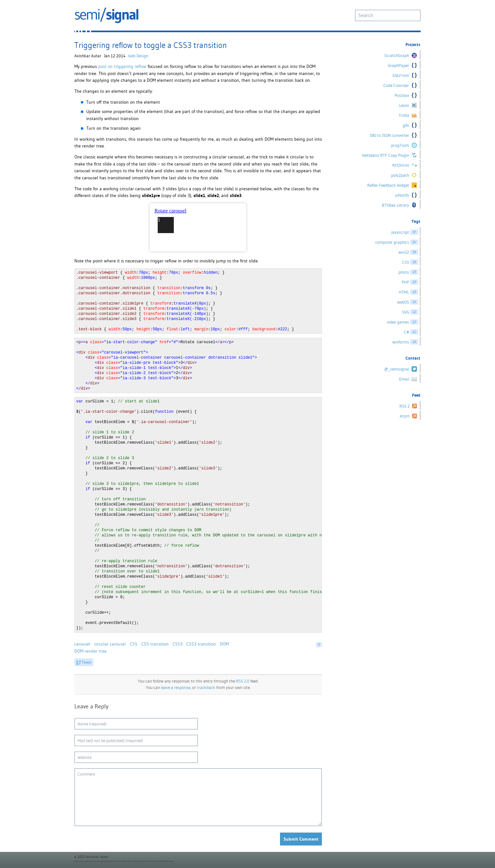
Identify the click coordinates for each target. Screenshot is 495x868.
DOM (224, 644)
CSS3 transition (201, 644)
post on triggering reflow (122, 66)
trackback (206, 688)
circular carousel (110, 644)
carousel (82, 644)
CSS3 (177, 644)
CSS (134, 644)
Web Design (138, 56)
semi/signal (107, 15)
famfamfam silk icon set (110, 861)
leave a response (176, 688)
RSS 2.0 (243, 681)
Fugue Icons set (147, 861)
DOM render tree (90, 651)
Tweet (87, 662)
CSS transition (155, 644)
